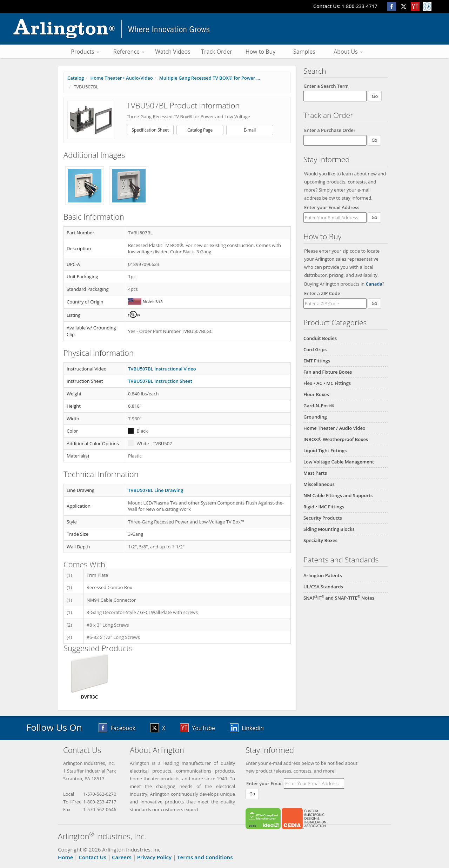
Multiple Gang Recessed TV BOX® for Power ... (210, 78)
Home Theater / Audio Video (334, 428)
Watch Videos (173, 52)
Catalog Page (200, 130)
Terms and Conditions (205, 857)
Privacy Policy (154, 857)
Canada (374, 284)
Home (65, 857)
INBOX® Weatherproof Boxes (336, 439)
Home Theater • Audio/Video (121, 78)
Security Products (323, 518)
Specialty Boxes (320, 540)
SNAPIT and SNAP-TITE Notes (339, 598)
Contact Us (92, 857)
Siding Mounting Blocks (329, 529)
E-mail (250, 130)
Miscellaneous (319, 484)
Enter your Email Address (332, 207)
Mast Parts (315, 473)
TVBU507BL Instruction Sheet (160, 381)
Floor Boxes (316, 394)
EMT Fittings (317, 361)
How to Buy (261, 52)
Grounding (315, 417)
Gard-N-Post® (319, 406)
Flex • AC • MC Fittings (327, 383)
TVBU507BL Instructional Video (162, 369)
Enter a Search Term (326, 86)
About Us (348, 52)
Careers (122, 857)
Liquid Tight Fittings (325, 450)
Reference (129, 52)
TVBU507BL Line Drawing (156, 490)
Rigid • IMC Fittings (324, 507)
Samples (304, 52)
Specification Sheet (150, 130)
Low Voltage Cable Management (339, 462)
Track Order (217, 52)
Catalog (76, 78)
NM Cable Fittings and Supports (338, 495)
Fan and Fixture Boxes (328, 372)
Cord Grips (315, 349)
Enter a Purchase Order (330, 130)
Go (374, 217)
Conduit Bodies (320, 338)
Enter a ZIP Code (322, 293)
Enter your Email (264, 783)
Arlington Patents (323, 575)
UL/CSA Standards (323, 587)
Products (85, 52)
